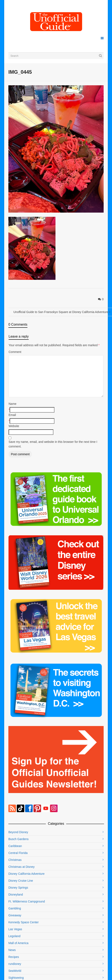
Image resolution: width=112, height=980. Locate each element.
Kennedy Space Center (24, 922)
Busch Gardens (19, 839)
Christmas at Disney (21, 867)
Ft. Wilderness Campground (27, 901)
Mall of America (18, 943)
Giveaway (15, 915)
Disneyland (16, 894)
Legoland (14, 936)
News (12, 950)
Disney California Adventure (26, 874)
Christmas (15, 860)
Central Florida (18, 853)
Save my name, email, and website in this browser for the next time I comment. (53, 444)
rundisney (15, 964)
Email (12, 415)
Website (14, 426)
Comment (15, 352)
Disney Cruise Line (21, 881)
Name (12, 404)
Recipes (14, 957)
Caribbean (15, 846)
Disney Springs (18, 888)
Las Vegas (15, 929)
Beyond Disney (18, 832)
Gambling (15, 908)
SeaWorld (15, 971)
